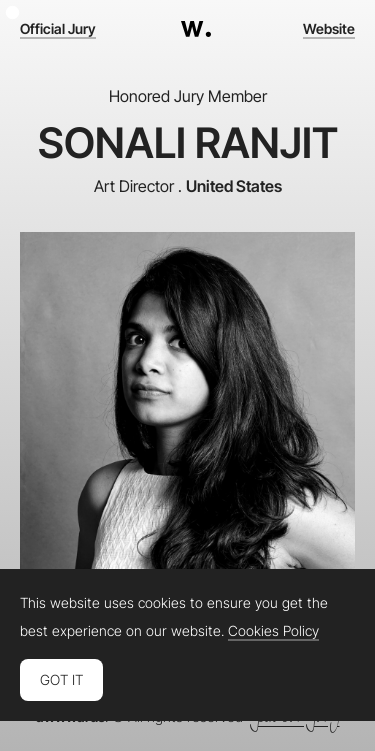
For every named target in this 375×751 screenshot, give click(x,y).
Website (329, 29)
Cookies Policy (273, 631)
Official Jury (58, 29)
